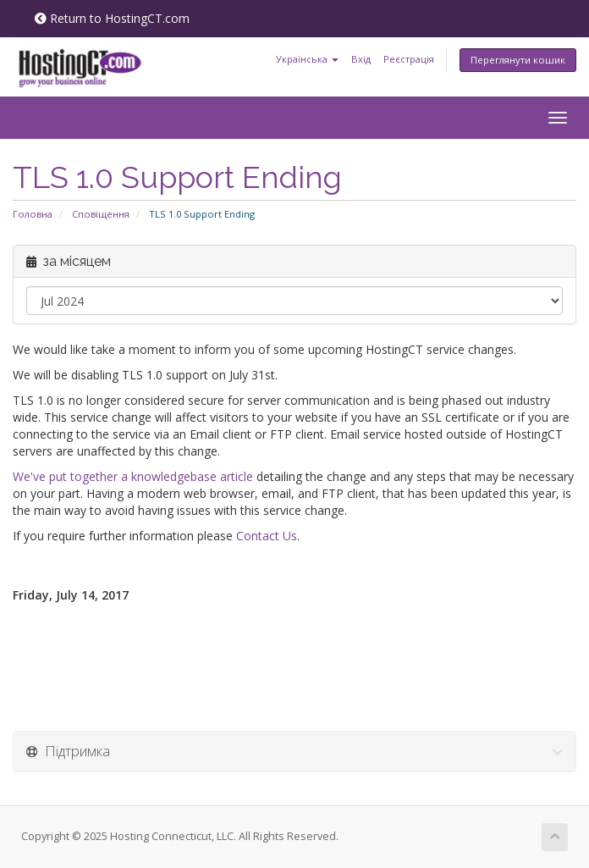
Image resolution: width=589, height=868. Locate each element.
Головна (33, 214)
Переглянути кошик (518, 60)
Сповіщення (101, 214)
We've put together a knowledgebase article (133, 476)
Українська (307, 59)
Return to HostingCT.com (112, 18)
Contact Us (267, 536)
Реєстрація (409, 59)
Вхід (361, 59)
